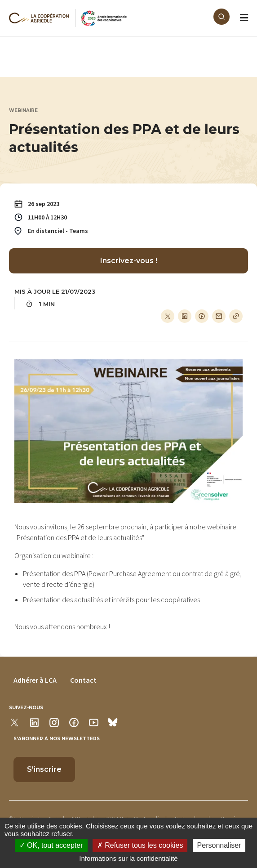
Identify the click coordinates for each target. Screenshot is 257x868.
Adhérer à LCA (35, 680)
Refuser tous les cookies (140, 845)
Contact (83, 680)
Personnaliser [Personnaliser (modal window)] (219, 845)
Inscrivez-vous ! (129, 261)
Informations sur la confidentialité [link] (128, 858)
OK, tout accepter (51, 845)
